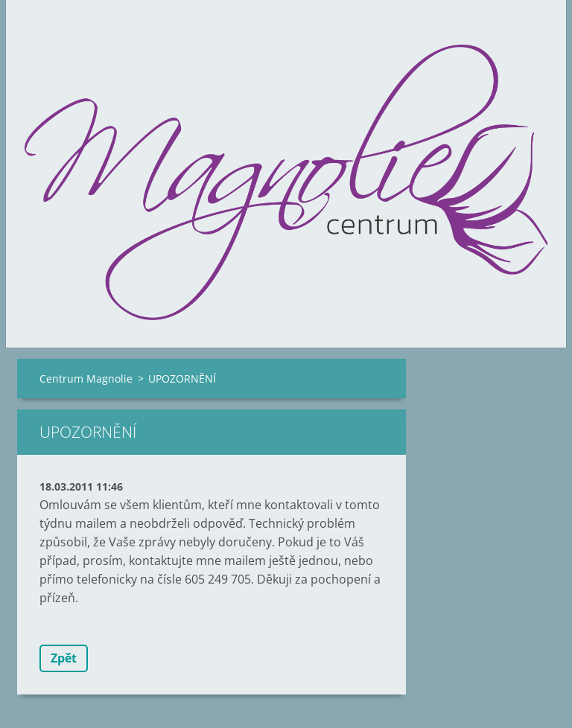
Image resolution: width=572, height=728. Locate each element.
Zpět (64, 658)
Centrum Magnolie (86, 379)
